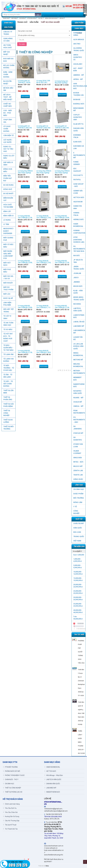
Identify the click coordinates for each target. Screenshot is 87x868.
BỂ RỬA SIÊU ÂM (8, 89)
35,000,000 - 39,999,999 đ (78, 605)
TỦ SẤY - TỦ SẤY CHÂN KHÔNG (8, 384)
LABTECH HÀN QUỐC (78, 310)
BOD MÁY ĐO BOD (8, 60)
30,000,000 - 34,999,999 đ (78, 599)
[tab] (79, 551)
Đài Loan (77, 532)
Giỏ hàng (85, 10)
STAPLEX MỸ (78, 433)
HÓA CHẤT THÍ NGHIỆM (8, 206)
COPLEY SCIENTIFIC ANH (78, 117)
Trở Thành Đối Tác (10, 829)
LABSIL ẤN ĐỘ (79, 322)
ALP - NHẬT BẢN (78, 69)
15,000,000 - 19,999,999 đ (78, 579)
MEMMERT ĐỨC (77, 379)
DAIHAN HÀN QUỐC (78, 129)
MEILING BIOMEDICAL (78, 365)
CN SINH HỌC (79, 489)
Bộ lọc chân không (9, 67)
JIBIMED (77, 282)
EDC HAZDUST (77, 170)
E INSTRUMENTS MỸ (79, 155)
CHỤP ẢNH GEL (8, 121)
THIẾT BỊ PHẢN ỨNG (8, 398)
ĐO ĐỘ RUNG (8, 185)
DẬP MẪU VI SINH (8, 164)
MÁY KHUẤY (8, 283)
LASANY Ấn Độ (78, 338)
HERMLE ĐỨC (79, 219)
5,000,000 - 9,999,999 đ (77, 566)
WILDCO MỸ (78, 466)
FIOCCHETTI (78, 175)
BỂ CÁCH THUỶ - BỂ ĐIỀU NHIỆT (8, 97)
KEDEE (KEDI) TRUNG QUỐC (79, 298)
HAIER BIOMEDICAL (78, 225)
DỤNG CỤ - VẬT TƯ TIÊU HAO (8, 149)
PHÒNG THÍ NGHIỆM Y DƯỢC (14, 775)
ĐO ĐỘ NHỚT (8, 194)
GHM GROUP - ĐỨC (78, 185)
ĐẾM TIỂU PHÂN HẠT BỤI (8, 178)
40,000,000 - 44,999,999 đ (78, 611)
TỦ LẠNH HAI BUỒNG (9, 360)
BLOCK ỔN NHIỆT (7, 82)
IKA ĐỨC (77, 256)
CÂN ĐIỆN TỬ (9, 135)
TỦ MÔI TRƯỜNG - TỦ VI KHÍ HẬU (9, 368)
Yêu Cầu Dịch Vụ (10, 808)
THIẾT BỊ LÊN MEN (8, 392)
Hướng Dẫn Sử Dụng (11, 816)
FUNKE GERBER (77, 163)
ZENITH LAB (78, 471)
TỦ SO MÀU (8, 329)
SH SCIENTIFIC (78, 439)
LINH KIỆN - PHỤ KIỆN (8, 304)
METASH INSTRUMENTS (79, 372)
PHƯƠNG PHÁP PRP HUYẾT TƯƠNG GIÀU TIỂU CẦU (81, 652)
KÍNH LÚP (7, 211)
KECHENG (77, 304)
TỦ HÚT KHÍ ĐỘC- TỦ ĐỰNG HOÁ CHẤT (8, 337)
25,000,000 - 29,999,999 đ (78, 592)
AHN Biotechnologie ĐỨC (79, 86)
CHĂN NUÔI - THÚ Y (11, 779)
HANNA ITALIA (76, 214)
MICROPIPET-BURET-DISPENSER (9, 231)
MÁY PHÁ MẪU (7, 271)
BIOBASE (77, 100)
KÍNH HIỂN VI (8, 216)
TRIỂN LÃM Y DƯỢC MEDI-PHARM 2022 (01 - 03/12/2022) (82, 742)
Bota (47, 866)
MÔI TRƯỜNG (79, 498)
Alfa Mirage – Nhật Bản (54, 775)
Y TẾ (75, 507)
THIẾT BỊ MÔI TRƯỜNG (8, 428)
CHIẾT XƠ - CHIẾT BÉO (8, 105)
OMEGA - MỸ (78, 406)
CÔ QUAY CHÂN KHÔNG (7, 129)
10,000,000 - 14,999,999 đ (78, 573)
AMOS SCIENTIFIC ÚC (78, 57)
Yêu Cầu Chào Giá (10, 812)
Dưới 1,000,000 (79, 555)
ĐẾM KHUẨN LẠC (8, 199)
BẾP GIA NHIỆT (7, 53)
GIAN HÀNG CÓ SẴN (8, 40)
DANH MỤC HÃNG (78, 34)
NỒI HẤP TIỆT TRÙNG (9, 310)
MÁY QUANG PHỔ (8, 239)
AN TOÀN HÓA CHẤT (8, 46)
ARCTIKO (77, 44)
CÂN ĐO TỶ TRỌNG (8, 33)
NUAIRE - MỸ (78, 398)
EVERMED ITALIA (77, 136)
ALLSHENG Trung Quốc (79, 49)
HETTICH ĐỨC (79, 197)
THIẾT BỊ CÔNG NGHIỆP (7, 413)
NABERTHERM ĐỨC (79, 385)
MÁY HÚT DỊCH (7, 264)
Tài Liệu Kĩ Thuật (10, 825)
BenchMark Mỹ (78, 109)
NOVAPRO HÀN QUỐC (78, 392)
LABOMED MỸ (79, 326)
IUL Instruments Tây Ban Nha (79, 249)
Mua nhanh (25, 97)
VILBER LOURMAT (77, 452)
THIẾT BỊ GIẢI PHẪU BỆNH (9, 405)
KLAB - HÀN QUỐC (78, 292)
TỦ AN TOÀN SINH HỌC (8, 324)
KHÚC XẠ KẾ (8, 298)
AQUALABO (78, 64)
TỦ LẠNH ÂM (8, 354)
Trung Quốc (79, 537)
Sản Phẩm (34, 22)
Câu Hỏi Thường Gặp (11, 821)
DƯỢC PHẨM (78, 494)
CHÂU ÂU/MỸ (79, 523)
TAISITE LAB (78, 475)
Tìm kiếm (22, 44)
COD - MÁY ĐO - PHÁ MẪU (8, 113)
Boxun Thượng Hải (78, 94)
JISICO (76, 278)
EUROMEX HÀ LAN (79, 147)
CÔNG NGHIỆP (76, 512)
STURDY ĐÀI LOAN (78, 445)
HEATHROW (78, 202)
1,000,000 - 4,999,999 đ (77, 560)
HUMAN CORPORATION (79, 232)
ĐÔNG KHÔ (8, 189)
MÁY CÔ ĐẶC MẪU (8, 246)
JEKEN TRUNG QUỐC (79, 268)
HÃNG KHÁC (78, 479)
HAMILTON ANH (78, 207)
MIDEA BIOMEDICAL (78, 354)
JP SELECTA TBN (78, 261)
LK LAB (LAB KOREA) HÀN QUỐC (78, 346)
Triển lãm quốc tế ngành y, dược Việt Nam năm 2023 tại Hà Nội (81, 713)
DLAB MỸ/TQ (78, 124)
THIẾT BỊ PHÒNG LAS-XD (13, 792)
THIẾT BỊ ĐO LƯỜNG (8, 421)
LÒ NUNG (7, 220)
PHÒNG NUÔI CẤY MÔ (12, 771)
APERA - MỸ (78, 79)
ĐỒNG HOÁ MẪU (8, 170)
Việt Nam (77, 541)
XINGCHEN (78, 458)
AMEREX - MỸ (79, 75)
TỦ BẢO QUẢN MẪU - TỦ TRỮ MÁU (8, 348)
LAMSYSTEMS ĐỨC (79, 316)
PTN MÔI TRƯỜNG (10, 767)
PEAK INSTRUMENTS (79, 412)
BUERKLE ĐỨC (79, 104)
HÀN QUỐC (78, 528)
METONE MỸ (78, 360)
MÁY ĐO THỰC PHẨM (8, 288)
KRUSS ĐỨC (78, 286)
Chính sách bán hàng (11, 804)
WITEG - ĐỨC (78, 462)
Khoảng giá (76, 551)
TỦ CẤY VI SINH (7, 317)
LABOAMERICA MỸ (79, 332)
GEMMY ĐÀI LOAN (78, 192)
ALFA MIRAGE (79, 40)
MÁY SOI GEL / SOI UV (8, 277)
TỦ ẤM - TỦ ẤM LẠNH (8, 376)
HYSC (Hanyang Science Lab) (79, 240)
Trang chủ (22, 22)
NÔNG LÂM (78, 502)
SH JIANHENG (78, 428)
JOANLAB (77, 273)
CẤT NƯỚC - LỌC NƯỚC (8, 141)
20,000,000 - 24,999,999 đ (78, 586)
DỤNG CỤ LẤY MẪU (9, 157)
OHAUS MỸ (78, 402)
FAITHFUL (77, 180)
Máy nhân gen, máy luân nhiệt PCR (8, 255)
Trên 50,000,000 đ (78, 618)
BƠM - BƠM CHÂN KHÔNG (8, 75)
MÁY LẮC (7, 294)
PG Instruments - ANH (79, 420)
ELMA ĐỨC (77, 142)
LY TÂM (6, 224)
